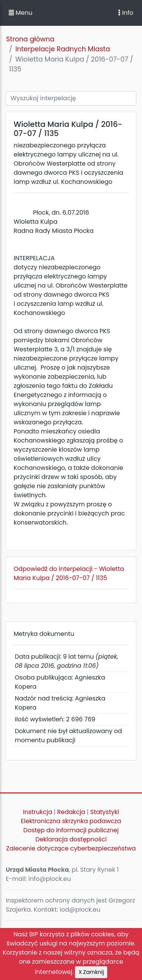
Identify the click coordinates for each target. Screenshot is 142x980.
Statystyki (105, 812)
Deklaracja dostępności (71, 839)
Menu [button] (20, 13)
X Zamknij (91, 972)
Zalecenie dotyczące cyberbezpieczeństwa (71, 848)
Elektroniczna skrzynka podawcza (71, 821)
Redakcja (71, 812)
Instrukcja (38, 812)
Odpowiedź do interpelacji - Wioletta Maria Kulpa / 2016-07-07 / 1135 (69, 573)
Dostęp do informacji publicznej (71, 830)
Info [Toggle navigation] (126, 13)
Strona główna (30, 39)
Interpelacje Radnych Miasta (62, 49)
